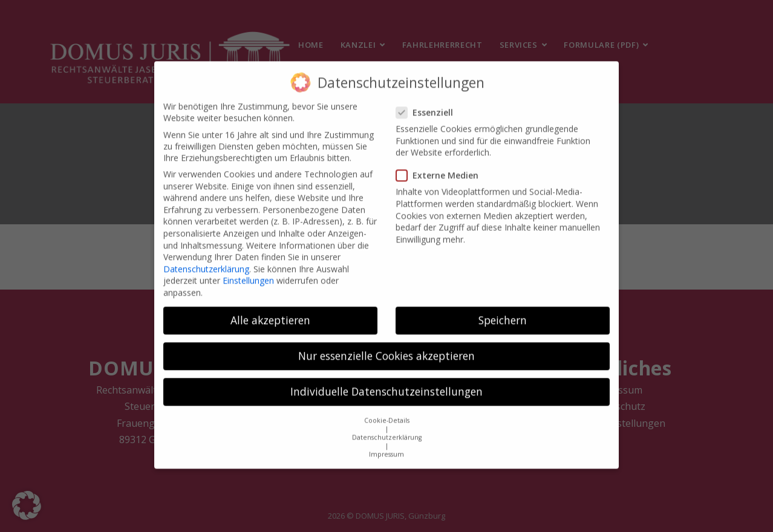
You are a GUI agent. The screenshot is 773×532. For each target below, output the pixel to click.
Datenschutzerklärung (206, 260)
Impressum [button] (386, 445)
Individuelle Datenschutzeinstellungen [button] (386, 383)
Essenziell (428, 104)
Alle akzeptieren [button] (270, 311)
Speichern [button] (503, 311)
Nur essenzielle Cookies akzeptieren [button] (386, 347)
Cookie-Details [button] (387, 411)
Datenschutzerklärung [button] (387, 428)
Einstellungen (248, 272)
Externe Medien (441, 167)
